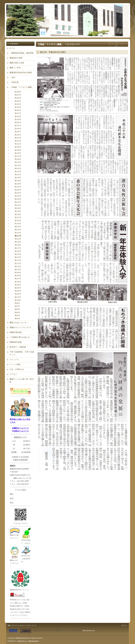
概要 (9, 625)
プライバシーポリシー (19, 625)
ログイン (125, 625)
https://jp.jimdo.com (89, 631)
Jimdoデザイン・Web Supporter (28, 641)
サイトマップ (32, 625)
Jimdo (19, 631)
